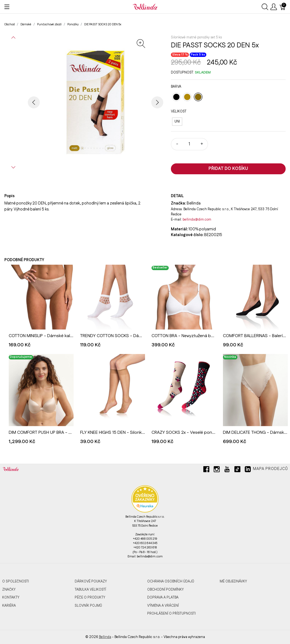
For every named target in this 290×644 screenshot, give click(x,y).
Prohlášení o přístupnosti (171, 614)
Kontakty (11, 597)
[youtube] (227, 471)
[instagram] (217, 471)
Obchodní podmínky (165, 590)
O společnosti (16, 581)
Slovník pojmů (88, 606)
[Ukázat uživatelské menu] (274, 7)
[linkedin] (248, 471)
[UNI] (177, 122)
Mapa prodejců (270, 469)
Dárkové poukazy (91, 581)
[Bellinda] (145, 7)
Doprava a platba (163, 597)
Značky (9, 590)
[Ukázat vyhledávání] (265, 7)
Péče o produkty (90, 597)
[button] (13, 38)
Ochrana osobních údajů (171, 581)
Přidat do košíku (228, 169)
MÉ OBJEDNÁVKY (233, 581)
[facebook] (206, 471)
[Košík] (283, 7)
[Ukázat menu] (7, 7)
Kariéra (9, 606)
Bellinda (105, 637)
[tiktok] (237, 471)
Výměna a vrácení (163, 606)
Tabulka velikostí (90, 590)
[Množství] (189, 144)
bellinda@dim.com (197, 219)
